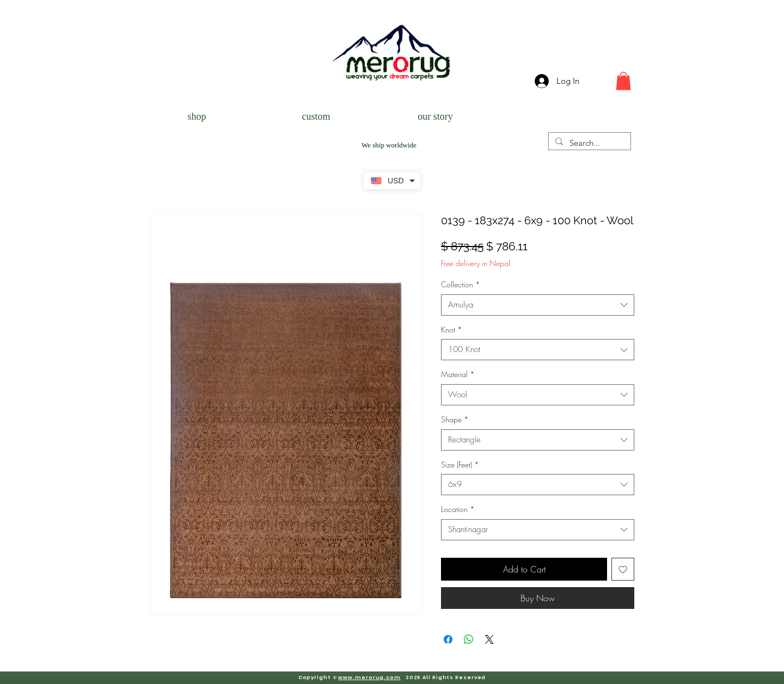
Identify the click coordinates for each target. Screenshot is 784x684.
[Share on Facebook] (448, 639)
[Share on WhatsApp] (469, 639)
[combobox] (538, 305)
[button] (623, 81)
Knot (452, 329)
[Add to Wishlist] (623, 569)
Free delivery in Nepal (476, 263)
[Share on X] (489, 639)
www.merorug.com (369, 677)
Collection (461, 284)
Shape (455, 419)
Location (458, 509)
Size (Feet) (460, 464)
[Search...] (589, 143)
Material (458, 374)
